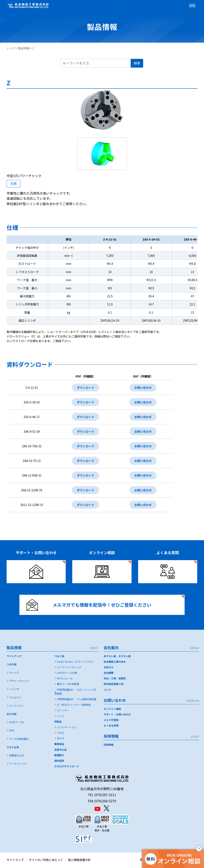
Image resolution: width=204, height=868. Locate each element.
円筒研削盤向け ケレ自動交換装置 (77, 700)
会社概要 (109, 673)
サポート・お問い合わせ (117, 715)
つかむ (60, 733)
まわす (60, 739)
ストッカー (63, 711)
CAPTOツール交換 (67, 673)
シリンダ (14, 690)
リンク (107, 690)
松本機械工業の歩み (115, 662)
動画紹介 (59, 756)
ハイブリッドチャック (69, 668)
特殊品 (58, 722)
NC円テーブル (17, 723)
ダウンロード (85, 388)
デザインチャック (19, 682)
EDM (12, 731)
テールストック (18, 764)
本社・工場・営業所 (115, 679)
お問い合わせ (143, 388)
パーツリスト (17, 706)
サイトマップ (15, 861)
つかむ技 (12, 665)
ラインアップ (14, 657)
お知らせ (109, 668)
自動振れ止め (17, 756)
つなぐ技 (59, 657)
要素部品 (59, 745)
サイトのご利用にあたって (46, 861)
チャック (14, 673)
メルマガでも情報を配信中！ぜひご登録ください (89, 606)
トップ (11, 48)
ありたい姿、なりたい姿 (117, 657)
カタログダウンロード (67, 767)
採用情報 (109, 745)
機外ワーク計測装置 (68, 685)
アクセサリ (15, 698)
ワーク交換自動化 (19, 740)
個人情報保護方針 (80, 861)
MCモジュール (65, 679)
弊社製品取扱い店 (114, 685)
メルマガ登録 (111, 721)
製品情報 (24, 48)
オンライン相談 (112, 710)
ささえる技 (13, 748)
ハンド (60, 717)
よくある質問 (111, 726)
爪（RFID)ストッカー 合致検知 (74, 705)
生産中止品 (60, 750)
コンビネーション (67, 728)
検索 (137, 63)
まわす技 (12, 715)
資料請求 (59, 761)
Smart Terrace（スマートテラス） (76, 662)
